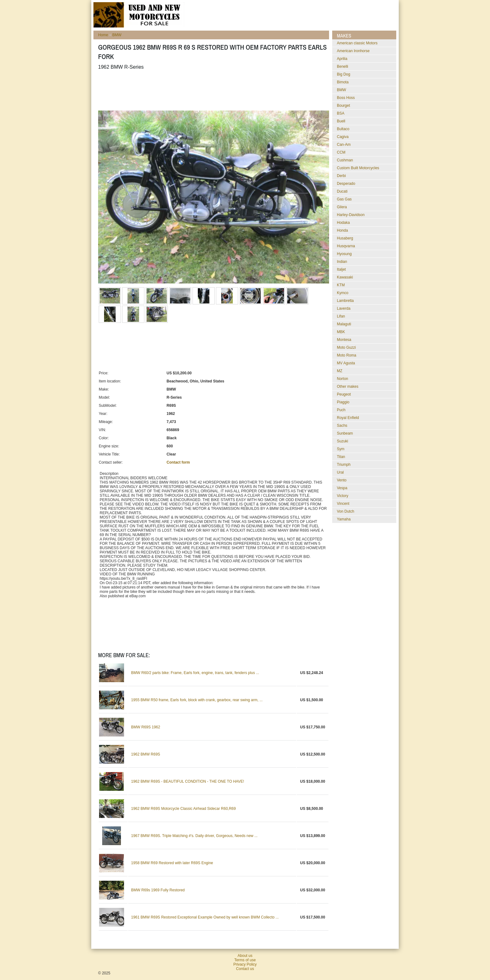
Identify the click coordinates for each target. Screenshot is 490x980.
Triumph (344, 465)
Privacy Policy (245, 964)
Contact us (245, 969)
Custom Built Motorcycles (358, 168)
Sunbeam (345, 433)
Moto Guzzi (346, 347)
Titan (341, 457)
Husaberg (345, 238)
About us (245, 956)
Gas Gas (344, 199)
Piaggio (343, 402)
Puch (341, 410)
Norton (342, 379)
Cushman (345, 160)
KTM (341, 285)
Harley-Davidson (351, 215)
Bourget (343, 106)
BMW (117, 35)
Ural (340, 472)
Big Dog (344, 74)
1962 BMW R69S (146, 754)
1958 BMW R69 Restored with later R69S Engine (172, 863)
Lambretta (345, 301)
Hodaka (343, 223)
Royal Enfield (348, 418)
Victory (342, 496)
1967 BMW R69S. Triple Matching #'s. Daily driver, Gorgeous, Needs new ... (194, 836)
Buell (341, 121)
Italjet (341, 269)
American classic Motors (357, 43)
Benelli (342, 66)
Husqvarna (346, 246)
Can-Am (344, 145)
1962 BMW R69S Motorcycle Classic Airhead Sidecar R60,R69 (184, 809)
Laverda (344, 308)
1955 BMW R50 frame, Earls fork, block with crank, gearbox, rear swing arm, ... (197, 700)
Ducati (342, 191)
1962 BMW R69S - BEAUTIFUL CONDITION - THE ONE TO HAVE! (188, 781)
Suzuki (342, 441)
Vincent (343, 504)
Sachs (342, 426)
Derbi (341, 176)
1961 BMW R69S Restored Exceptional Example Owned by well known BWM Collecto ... (205, 917)
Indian (342, 262)
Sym (341, 449)
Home (103, 35)
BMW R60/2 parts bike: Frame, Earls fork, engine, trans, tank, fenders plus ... (195, 673)
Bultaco (343, 129)
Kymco (343, 293)
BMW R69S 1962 (146, 727)
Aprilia (342, 59)
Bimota (343, 82)
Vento (342, 480)
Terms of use (245, 960)
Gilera (342, 207)
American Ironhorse (353, 51)
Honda (342, 230)
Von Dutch (345, 511)
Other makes (348, 387)
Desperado (346, 184)
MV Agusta (346, 363)
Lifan (341, 316)
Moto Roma (347, 355)
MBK (341, 332)
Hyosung (344, 254)
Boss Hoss (346, 98)
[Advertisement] (212, 90)
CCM (341, 152)
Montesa (344, 340)
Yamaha (344, 519)
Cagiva (343, 137)
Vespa (342, 488)
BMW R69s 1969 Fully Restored (158, 890)
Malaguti (344, 324)
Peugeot (344, 394)
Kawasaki (345, 277)
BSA (341, 113)
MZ (340, 371)
